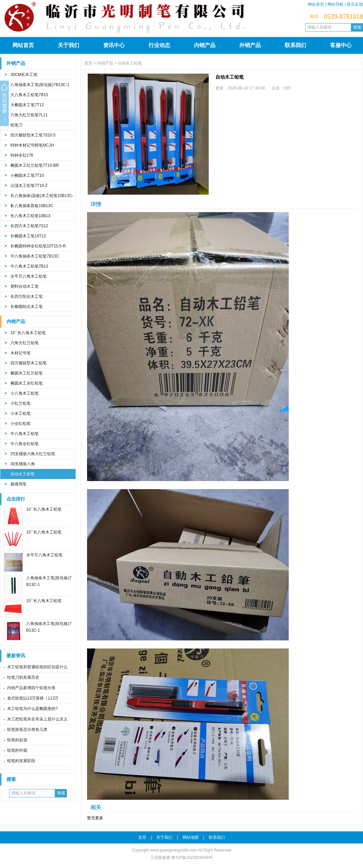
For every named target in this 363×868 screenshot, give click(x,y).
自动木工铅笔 (23, 474)
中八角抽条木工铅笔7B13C (35, 256)
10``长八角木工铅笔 (28, 333)
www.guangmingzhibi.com (174, 850)
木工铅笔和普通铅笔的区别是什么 (37, 667)
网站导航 (335, 4)
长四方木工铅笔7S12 (29, 226)
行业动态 (159, 45)
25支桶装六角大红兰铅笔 (33, 454)
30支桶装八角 (23, 464)
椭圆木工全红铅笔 (27, 383)
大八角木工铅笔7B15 (29, 95)
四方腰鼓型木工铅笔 (29, 363)
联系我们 (295, 45)
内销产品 (205, 45)
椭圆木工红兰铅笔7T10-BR (35, 165)
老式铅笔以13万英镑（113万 (33, 698)
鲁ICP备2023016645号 (192, 858)
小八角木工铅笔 (25, 393)
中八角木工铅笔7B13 (29, 266)
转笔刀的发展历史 (23, 677)
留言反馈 (355, 4)
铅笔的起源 (17, 740)
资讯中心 (114, 45)
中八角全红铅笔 (25, 444)
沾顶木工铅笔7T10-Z (29, 186)
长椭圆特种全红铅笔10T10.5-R (38, 246)
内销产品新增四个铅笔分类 (31, 688)
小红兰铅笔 (21, 403)
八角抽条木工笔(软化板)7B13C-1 (40, 85)
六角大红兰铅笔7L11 (29, 115)
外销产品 (250, 45)
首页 (88, 63)
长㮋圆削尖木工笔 (27, 307)
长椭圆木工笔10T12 (28, 236)
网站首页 (316, 4)
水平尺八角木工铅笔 (29, 276)
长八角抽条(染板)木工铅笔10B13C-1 (42, 197)
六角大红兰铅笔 (25, 343)
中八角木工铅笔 (25, 434)
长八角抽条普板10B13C (32, 206)
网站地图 (191, 837)
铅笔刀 (16, 125)
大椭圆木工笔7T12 (27, 105)
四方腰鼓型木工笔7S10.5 (33, 135)
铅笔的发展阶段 (21, 761)
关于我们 (69, 45)
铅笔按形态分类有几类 (27, 729)
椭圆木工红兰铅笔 (27, 373)
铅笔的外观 (17, 750)
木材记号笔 (21, 353)
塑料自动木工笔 (25, 286)
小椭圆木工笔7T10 (27, 175)
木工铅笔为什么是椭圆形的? (32, 709)
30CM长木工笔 (24, 75)
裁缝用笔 (18, 484)
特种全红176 (22, 155)
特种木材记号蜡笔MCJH (32, 145)
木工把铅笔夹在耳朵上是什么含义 (37, 719)
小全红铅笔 (21, 424)
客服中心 (341, 45)
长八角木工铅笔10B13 (30, 216)
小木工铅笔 (21, 413)
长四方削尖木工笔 (27, 297)
